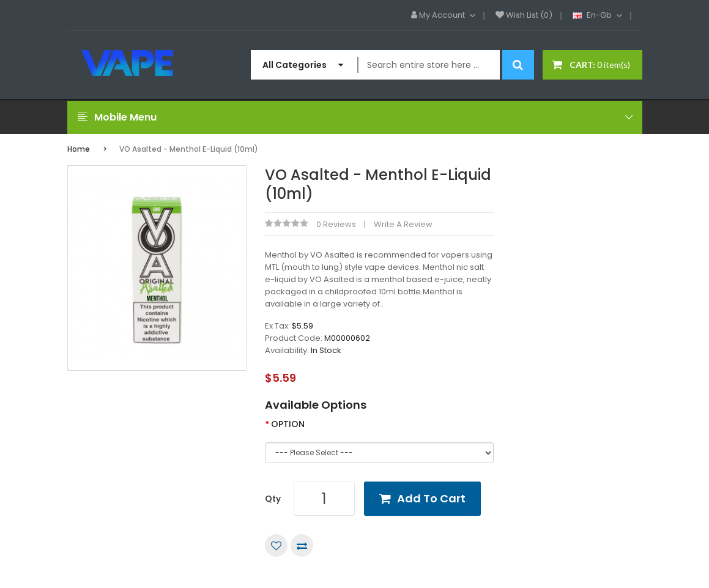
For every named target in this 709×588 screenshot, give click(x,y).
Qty (273, 499)
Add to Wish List (276, 545)
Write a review (403, 224)
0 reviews (336, 224)
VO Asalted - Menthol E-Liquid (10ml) (189, 149)
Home (79, 149)
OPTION (288, 424)
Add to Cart (431, 498)
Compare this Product (302, 545)
